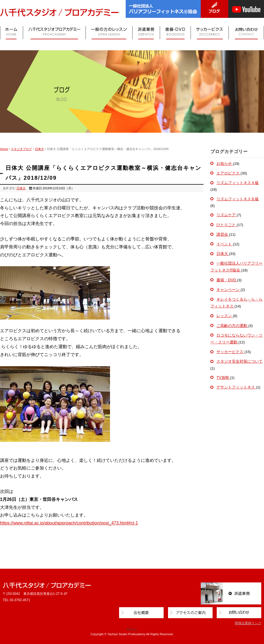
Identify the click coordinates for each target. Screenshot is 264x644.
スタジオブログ (21, 149)
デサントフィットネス (236, 387)
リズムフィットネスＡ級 (238, 183)
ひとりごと (227, 225)
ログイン (132, 629)
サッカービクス (230, 352)
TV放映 (223, 377)
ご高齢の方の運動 (232, 326)
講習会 (223, 234)
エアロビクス (229, 173)
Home (4, 149)
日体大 (39, 149)
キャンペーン (229, 290)
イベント (225, 244)
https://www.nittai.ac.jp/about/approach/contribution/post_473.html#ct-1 (69, 523)
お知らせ (225, 163)
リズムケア (227, 215)
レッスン (225, 316)
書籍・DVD (227, 280)
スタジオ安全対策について (240, 361)
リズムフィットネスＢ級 (238, 199)
